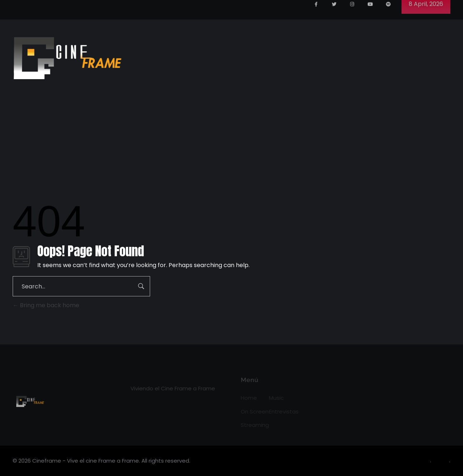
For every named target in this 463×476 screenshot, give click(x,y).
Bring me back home (46, 305)
